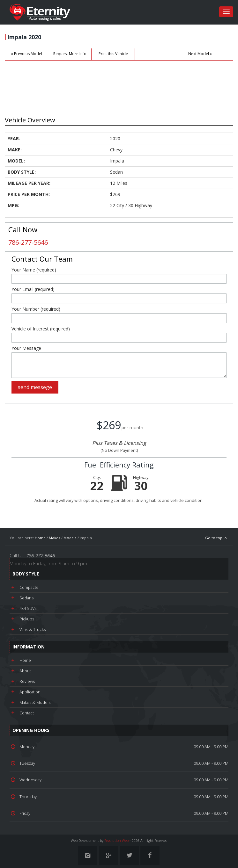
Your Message (26, 348)
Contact (27, 713)
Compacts (29, 587)
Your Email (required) (33, 289)
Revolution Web (116, 840)
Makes (55, 538)
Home (40, 538)
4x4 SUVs (28, 608)
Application (30, 692)
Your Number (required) (36, 309)
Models (70, 538)
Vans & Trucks (33, 629)
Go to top (217, 538)
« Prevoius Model (26, 54)
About (25, 671)
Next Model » (200, 54)
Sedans (26, 598)
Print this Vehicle (113, 54)
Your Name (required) (34, 270)
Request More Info (70, 54)
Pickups (27, 619)
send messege (35, 387)
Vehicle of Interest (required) (41, 329)
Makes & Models (35, 702)
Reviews (27, 681)
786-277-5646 (28, 242)
